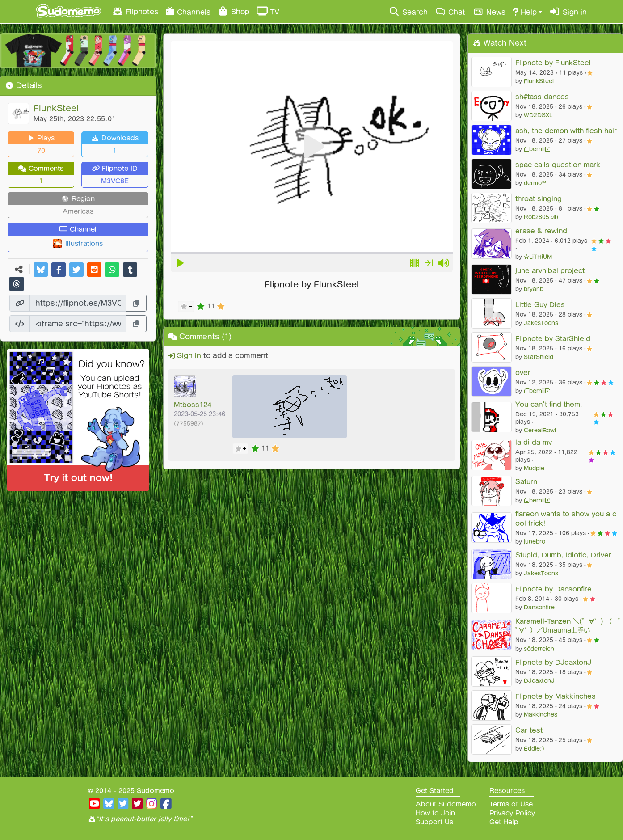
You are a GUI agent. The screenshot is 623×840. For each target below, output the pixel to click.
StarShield (539, 357)
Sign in (568, 12)
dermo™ (535, 183)
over (523, 373)
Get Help (504, 822)
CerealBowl (540, 430)
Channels (188, 11)
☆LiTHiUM (538, 257)
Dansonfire (539, 607)
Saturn (526, 482)
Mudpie (534, 468)
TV (268, 11)
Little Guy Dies (540, 305)
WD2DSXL (538, 115)
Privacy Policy (512, 813)
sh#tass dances (542, 97)
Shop (234, 11)
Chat (450, 12)
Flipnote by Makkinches (556, 696)
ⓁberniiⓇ (537, 149)
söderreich (539, 649)
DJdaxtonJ (539, 680)
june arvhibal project (550, 271)
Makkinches (541, 714)
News (489, 12)
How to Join (435, 813)
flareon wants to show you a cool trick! (566, 519)
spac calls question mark (558, 165)
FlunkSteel (56, 108)
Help (525, 12)
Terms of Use (511, 804)
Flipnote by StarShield (553, 339)
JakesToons (541, 323)
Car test (529, 730)
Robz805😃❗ (542, 217)
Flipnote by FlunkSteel (553, 63)
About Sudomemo (446, 804)
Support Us (434, 822)
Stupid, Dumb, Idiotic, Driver (563, 555)
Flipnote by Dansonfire (554, 589)
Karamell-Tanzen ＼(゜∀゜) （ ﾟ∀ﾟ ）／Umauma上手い (567, 626)
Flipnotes (135, 11)
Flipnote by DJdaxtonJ (553, 662)
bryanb (534, 289)
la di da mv (534, 442)
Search (408, 12)
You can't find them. (549, 404)
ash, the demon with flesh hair (566, 131)
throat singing (539, 199)
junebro (535, 541)
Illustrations (84, 244)
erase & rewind (541, 231)
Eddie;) (534, 748)
